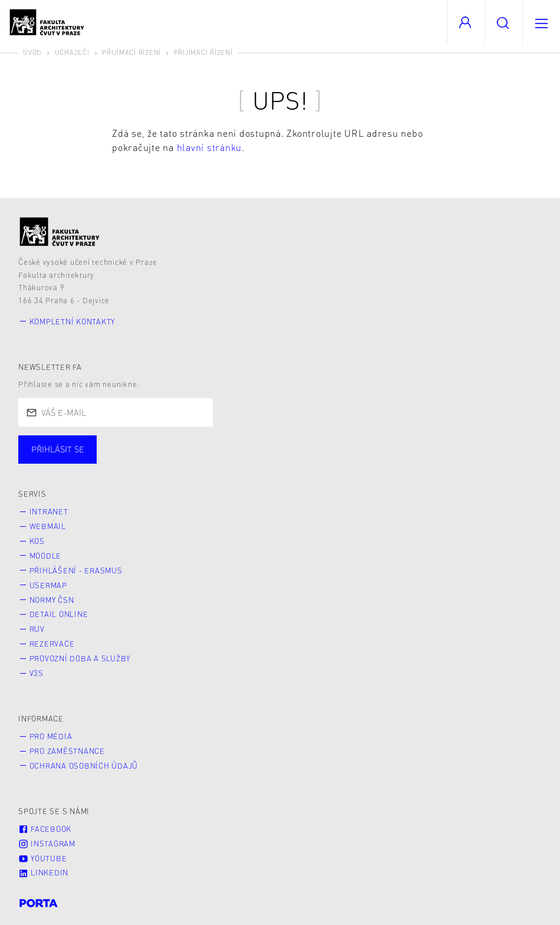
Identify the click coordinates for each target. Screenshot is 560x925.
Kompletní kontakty (73, 322)
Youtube (42, 858)
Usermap (48, 585)
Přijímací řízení (131, 52)
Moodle (46, 556)
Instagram (47, 844)
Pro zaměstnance (67, 751)
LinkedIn (43, 872)
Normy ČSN (52, 600)
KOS (37, 541)
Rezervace (52, 644)
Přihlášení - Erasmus (76, 570)
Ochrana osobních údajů (84, 766)
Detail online (59, 614)
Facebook (45, 829)
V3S (37, 673)
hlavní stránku (210, 147)
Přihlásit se (58, 449)
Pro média (51, 736)
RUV (37, 629)
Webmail (48, 526)
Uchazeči (72, 52)
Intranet (49, 511)
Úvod (32, 52)
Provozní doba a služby (80, 658)
